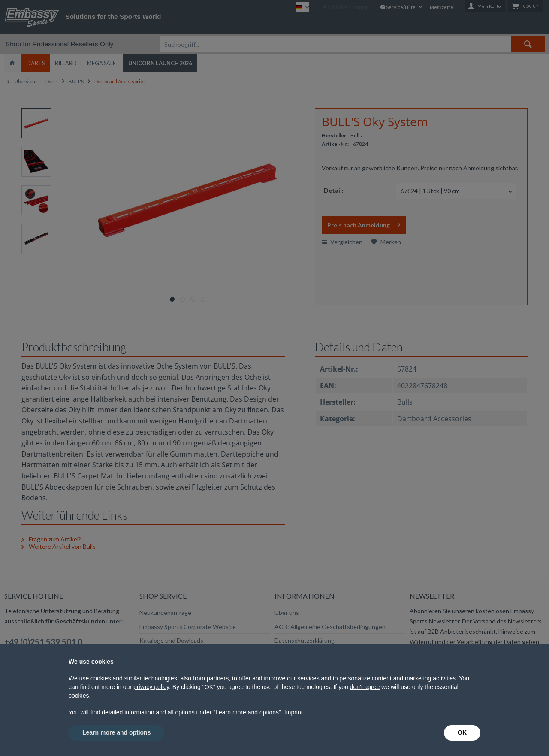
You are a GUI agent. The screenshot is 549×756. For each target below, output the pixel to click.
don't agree (365, 687)
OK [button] (462, 732)
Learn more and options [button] (116, 732)
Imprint (294, 712)
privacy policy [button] (151, 687)
